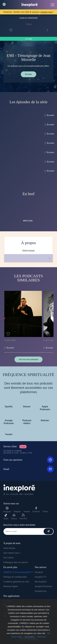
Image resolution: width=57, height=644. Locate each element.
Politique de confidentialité (15, 577)
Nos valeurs (9, 558)
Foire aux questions (29, 460)
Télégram (17, 512)
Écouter (29, 74)
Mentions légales (11, 586)
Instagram (7, 510)
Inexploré (39, 572)
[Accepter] (30, 637)
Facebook (36, 510)
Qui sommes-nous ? (12, 553)
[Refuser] (42, 637)
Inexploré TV (41, 577)
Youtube (27, 512)
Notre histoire (9, 548)
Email (29, 469)
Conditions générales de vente (16, 582)
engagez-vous (47, 12)
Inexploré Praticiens (43, 586)
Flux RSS (23, 517)
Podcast (14, 517)
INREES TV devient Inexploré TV (18, 572)
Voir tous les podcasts (29, 359)
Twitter (45, 512)
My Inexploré (41, 582)
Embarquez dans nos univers (16, 562)
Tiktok (6, 517)
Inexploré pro (41, 591)
